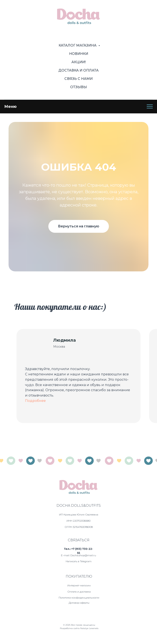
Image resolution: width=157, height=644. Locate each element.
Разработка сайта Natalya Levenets (79, 628)
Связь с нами (78, 79)
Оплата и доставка (79, 592)
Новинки (79, 54)
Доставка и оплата (78, 70)
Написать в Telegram (79, 561)
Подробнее (35, 401)
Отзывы (78, 87)
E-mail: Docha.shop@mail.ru (78, 555)
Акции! (79, 62)
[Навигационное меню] (150, 107)
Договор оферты (79, 603)
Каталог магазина (78, 45)
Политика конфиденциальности (79, 598)
